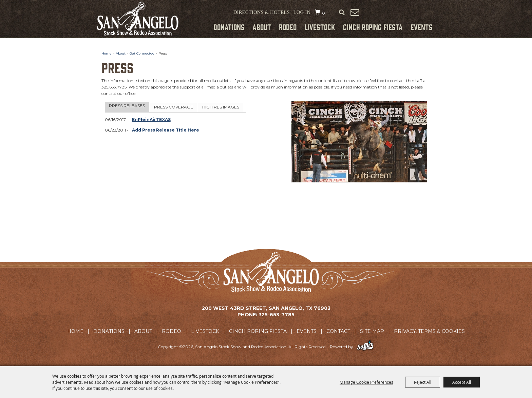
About (262, 27)
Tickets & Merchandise (399, 13)
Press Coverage (174, 107)
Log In (302, 12)
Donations (229, 27)
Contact (338, 331)
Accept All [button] (462, 382)
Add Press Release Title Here (166, 130)
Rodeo (288, 27)
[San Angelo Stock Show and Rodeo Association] (138, 18)
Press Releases (127, 106)
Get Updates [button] (355, 12)
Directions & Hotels (262, 12)
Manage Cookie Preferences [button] (366, 382)
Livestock (320, 27)
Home (107, 53)
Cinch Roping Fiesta (373, 27)
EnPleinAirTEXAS (151, 120)
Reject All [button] (423, 382)
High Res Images (221, 107)
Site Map (372, 331)
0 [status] (324, 13)
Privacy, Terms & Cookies (429, 331)
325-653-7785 (277, 315)
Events (422, 27)
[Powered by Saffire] (365, 347)
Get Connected (142, 53)
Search (342, 13)
